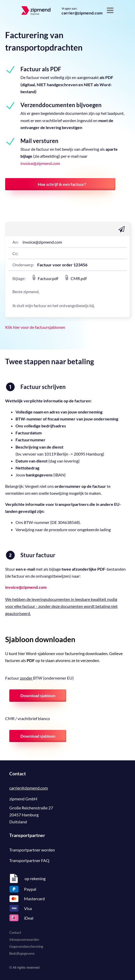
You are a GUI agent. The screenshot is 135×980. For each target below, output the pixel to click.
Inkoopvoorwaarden (24, 939)
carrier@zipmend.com (82, 13)
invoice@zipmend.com (40, 163)
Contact (15, 933)
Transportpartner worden (32, 850)
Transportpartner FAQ (29, 860)
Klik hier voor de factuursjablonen (35, 327)
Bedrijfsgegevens (22, 953)
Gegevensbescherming (26, 946)
